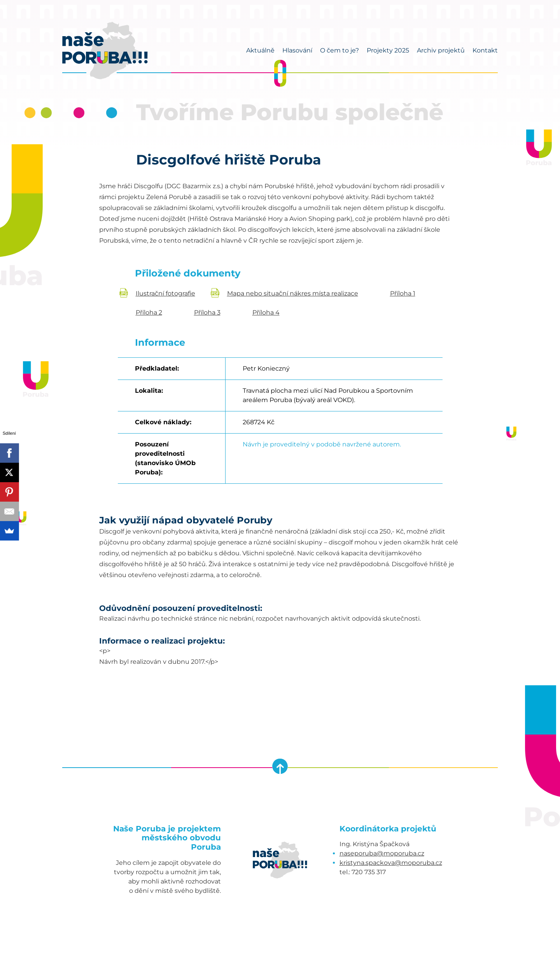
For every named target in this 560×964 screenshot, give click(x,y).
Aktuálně (260, 50)
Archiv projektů (441, 50)
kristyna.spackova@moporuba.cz (391, 863)
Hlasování (297, 50)
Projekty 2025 (388, 50)
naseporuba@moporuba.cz (382, 853)
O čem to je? (339, 50)
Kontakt (485, 50)
